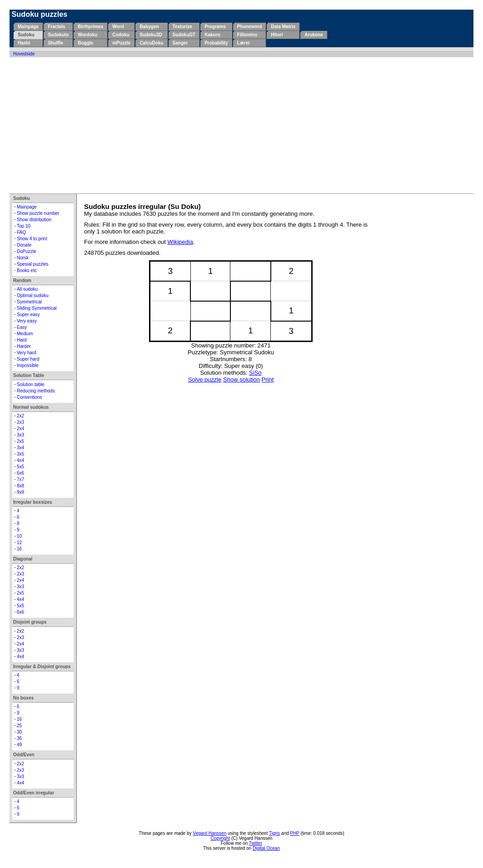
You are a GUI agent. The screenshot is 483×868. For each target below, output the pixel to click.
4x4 (20, 460)
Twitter (256, 843)
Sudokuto (58, 35)
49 (19, 745)
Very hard (27, 353)
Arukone (314, 35)
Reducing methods (36, 391)
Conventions (30, 397)
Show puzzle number (38, 213)
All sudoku (27, 289)
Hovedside (24, 54)
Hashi (24, 43)
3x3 (20, 435)
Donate (24, 245)
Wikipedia (180, 242)
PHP (294, 833)
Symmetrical (29, 302)
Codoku (121, 35)
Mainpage (28, 27)
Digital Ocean (266, 848)
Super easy (28, 315)
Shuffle (55, 43)
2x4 (20, 429)
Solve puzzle (205, 379)
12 (19, 543)
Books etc (27, 270)
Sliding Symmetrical (37, 308)
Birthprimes (90, 27)
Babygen (149, 27)
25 (19, 726)
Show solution (241, 379)
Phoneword (249, 27)
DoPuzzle (27, 251)
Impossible (28, 365)
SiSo (255, 373)
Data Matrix (283, 27)
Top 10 (24, 226)
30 (19, 732)
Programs (215, 27)
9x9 (20, 492)
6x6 (20, 473)
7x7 (20, 479)
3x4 (20, 448)
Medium (25, 334)
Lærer (244, 43)
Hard (22, 340)
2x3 (20, 422)
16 (19, 549)
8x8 (20, 486)
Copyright (220, 838)
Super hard (28, 359)
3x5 (20, 454)
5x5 (20, 467)
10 (19, 536)
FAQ (21, 232)
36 (19, 738)
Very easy (27, 321)
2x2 (20, 416)
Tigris (274, 833)
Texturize (182, 27)
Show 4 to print (32, 239)
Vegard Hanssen (209, 833)
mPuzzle (121, 43)
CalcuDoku (151, 43)
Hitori (277, 35)
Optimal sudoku (32, 295)
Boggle (85, 43)
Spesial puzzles (32, 264)
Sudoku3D (151, 35)
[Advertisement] (241, 125)
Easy (22, 327)
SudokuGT (184, 35)
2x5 (20, 441)
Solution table (31, 384)
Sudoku (26, 35)
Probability (216, 43)
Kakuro (212, 35)
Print (268, 379)
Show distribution (34, 220)
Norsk (23, 258)
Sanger (180, 43)
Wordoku (87, 35)
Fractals (56, 27)
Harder (24, 346)
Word (118, 27)
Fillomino (247, 35)
